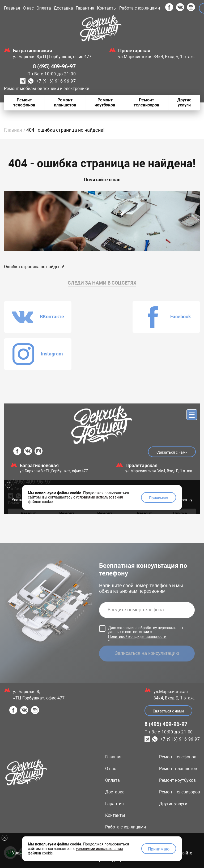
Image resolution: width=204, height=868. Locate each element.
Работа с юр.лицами (140, 8)
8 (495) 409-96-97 (54, 66)
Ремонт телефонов (178, 720)
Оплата (44, 8)
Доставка (63, 8)
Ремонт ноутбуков (177, 743)
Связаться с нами (168, 674)
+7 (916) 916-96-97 (56, 81)
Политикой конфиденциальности (137, 599)
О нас (28, 8)
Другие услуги (173, 766)
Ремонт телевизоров (180, 755)
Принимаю (159, 848)
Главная (12, 8)
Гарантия (85, 8)
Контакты (107, 8)
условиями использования (99, 848)
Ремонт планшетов (178, 731)
